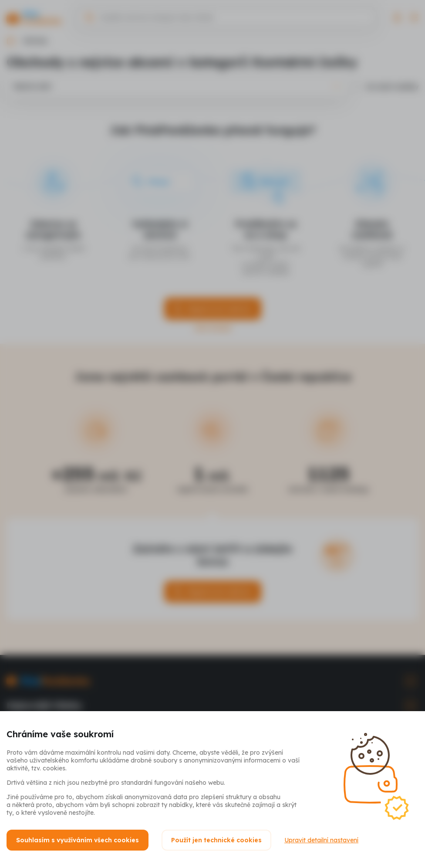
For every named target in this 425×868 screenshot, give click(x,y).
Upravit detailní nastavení (321, 840)
